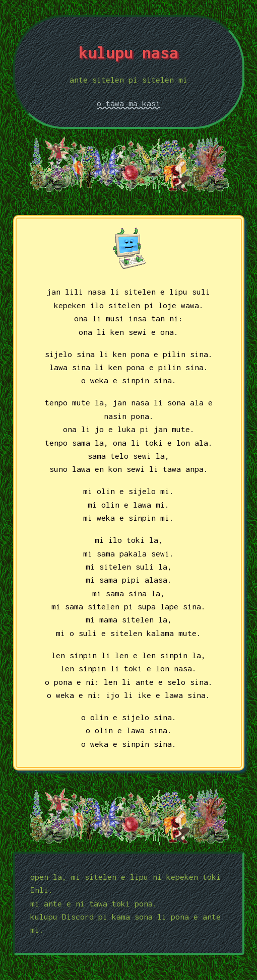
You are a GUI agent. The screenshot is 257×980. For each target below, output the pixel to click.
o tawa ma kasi (128, 103)
